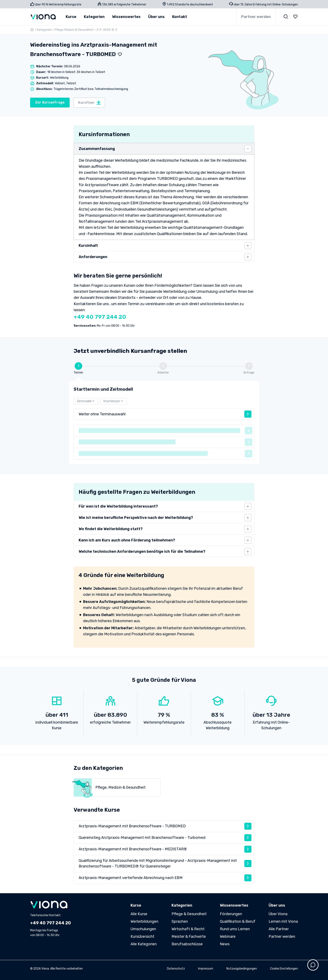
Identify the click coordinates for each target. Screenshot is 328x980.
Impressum (206, 969)
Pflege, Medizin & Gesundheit (74, 30)
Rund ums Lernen (235, 929)
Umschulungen (143, 929)
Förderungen (231, 914)
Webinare (228, 937)
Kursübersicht (142, 937)
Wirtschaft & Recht (188, 929)
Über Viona (278, 914)
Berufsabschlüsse (187, 944)
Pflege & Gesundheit (189, 914)
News (225, 944)
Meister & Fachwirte (189, 937)
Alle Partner (279, 929)
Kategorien (44, 30)
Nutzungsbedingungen (242, 969)
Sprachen (180, 921)
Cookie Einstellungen (284, 969)
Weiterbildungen (144, 921)
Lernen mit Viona (283, 921)
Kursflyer (90, 102)
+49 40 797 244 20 (100, 317)
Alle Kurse (139, 914)
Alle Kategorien (144, 944)
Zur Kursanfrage (50, 102)
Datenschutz (176, 969)
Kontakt (180, 17)
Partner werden (256, 17)
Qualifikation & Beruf (238, 921)
